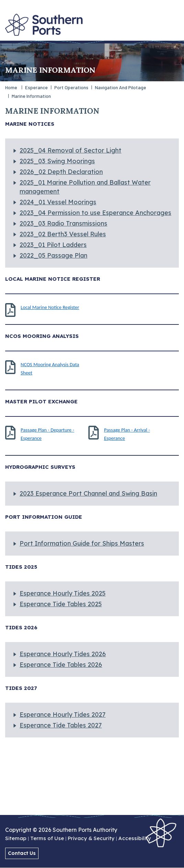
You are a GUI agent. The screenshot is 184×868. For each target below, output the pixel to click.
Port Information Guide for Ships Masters (82, 543)
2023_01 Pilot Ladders (53, 245)
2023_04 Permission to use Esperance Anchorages (95, 213)
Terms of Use (47, 839)
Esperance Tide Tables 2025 (61, 604)
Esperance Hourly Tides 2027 (63, 715)
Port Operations (71, 87)
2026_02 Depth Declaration (61, 172)
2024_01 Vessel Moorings (58, 202)
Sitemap (16, 839)
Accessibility (135, 839)
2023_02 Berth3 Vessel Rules (63, 234)
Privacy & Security (91, 839)
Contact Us (22, 853)
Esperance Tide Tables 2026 (61, 665)
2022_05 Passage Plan (53, 255)
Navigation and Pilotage (121, 87)
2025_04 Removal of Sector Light (71, 150)
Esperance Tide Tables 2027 (61, 725)
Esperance (36, 87)
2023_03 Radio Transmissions (63, 223)
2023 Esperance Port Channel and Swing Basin (88, 493)
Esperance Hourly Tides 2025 (63, 593)
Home (11, 87)
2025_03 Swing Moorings (57, 161)
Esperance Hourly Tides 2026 (63, 654)
